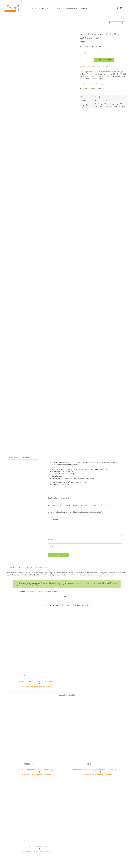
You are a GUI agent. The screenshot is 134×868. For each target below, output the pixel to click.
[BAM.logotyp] (12, 6)
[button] (103, 84)
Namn (51, 539)
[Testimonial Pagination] (65, 596)
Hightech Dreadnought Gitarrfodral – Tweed (37, 681)
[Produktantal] (86, 60)
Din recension (54, 519)
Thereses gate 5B (105, 76)
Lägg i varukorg (104, 60)
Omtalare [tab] (26, 457)
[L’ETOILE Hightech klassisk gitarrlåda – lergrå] (28, 706)
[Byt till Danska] (107, 3)
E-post (51, 547)
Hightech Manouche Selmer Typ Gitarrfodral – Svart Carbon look (97, 770)
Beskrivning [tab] (14, 457)
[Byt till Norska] (98, 3)
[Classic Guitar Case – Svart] (28, 783)
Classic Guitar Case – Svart (37, 847)
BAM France (26, 573)
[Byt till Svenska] (103, 3)
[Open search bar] (118, 8)
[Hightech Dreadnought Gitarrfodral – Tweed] (28, 618)
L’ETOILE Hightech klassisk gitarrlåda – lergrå (37, 770)
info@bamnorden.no (108, 573)
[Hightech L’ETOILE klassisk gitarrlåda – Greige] (89, 783)
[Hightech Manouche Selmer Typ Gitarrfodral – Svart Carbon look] (89, 706)
